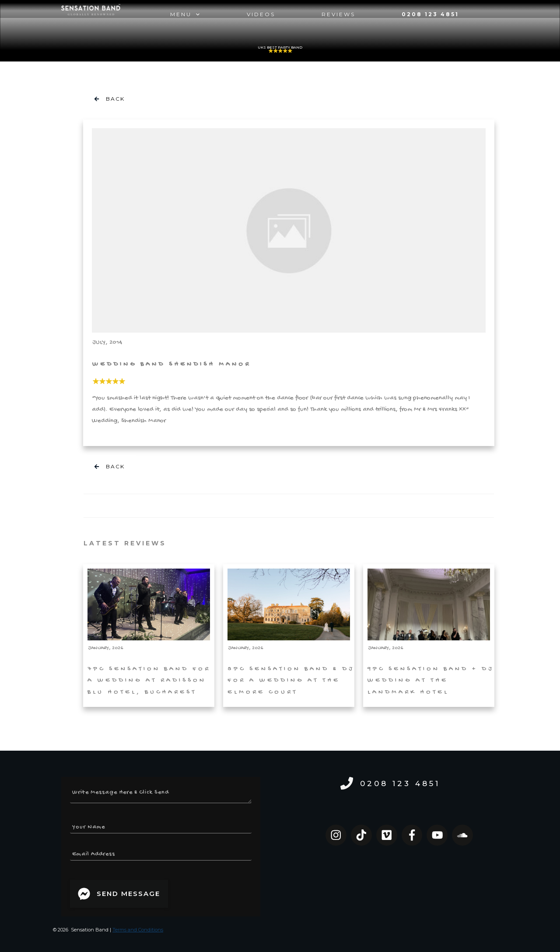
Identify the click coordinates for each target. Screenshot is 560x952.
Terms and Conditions (138, 930)
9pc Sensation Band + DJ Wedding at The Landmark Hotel (429, 635)
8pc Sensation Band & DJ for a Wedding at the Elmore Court (289, 635)
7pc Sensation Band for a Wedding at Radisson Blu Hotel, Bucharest (149, 635)
